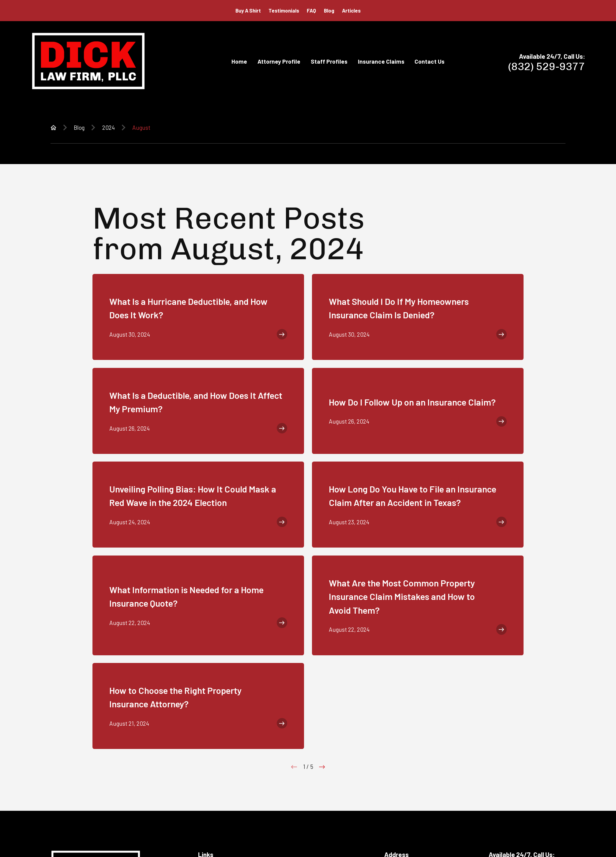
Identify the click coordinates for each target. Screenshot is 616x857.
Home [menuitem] (239, 61)
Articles (351, 10)
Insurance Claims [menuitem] (381, 61)
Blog (329, 10)
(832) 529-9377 (547, 66)
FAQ (311, 10)
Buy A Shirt (248, 10)
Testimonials (284, 10)
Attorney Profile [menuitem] (279, 61)
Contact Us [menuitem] (430, 61)
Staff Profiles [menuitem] (329, 61)
